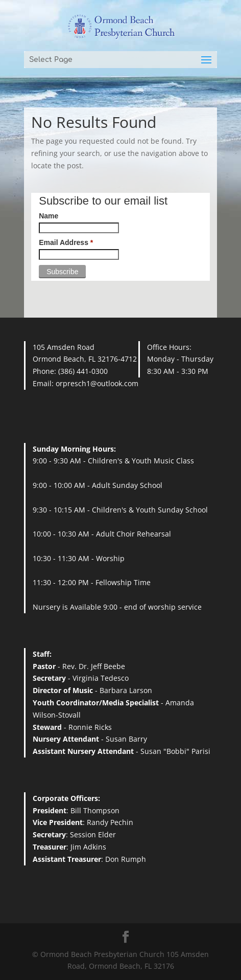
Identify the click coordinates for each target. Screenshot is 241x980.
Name (49, 216)
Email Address (66, 242)
